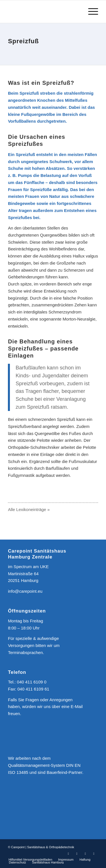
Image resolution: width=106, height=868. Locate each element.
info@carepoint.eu (25, 591)
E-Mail (77, 706)
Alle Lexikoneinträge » (29, 509)
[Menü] (90, 12)
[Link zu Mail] (94, 854)
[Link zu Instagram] (77, 854)
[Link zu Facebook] (68, 854)
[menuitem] (30, 860)
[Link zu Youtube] (85, 854)
